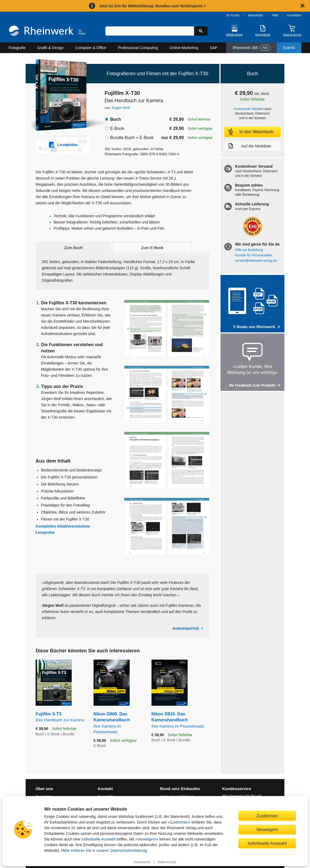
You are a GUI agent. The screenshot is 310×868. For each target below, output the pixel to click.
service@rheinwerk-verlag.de (256, 261)
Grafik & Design (50, 48)
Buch (115, 119)
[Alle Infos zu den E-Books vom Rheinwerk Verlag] (252, 304)
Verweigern (147, 839)
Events (289, 48)
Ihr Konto (233, 15)
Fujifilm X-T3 (61, 717)
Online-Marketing (184, 48)
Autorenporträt (186, 628)
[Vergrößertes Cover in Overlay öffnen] (60, 96)
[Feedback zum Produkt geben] (252, 363)
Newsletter (256, 15)
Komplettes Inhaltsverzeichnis (63, 526)
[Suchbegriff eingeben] (150, 31)
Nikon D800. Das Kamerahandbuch (118, 723)
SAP (213, 48)
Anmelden (294, 15)
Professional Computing (138, 48)
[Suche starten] (201, 31)
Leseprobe (45, 532)
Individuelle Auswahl (267, 843)
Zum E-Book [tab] (152, 248)
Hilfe (275, 15)
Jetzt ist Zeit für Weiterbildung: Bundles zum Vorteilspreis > (152, 6)
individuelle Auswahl (99, 839)
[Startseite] (47, 31)
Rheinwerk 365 (252, 48)
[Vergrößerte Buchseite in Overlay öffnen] (167, 328)
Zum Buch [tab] (73, 248)
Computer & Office (91, 48)
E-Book (117, 128)
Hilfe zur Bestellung (249, 250)
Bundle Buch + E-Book (132, 138)
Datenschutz (167, 862)
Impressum (142, 862)
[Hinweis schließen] (302, 6)
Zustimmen (179, 822)
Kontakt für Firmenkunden (254, 255)
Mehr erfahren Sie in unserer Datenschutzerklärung (104, 850)
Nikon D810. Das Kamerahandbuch (180, 720)
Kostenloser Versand (249, 109)
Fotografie (17, 48)
